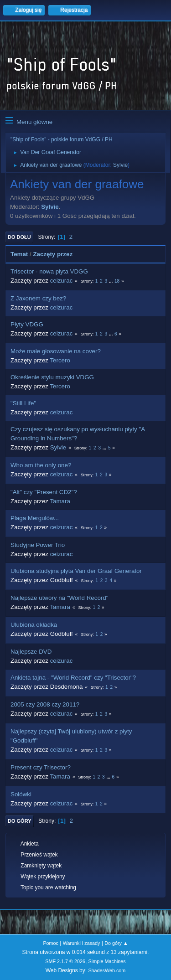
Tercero (60, 360)
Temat (19, 254)
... (111, 281)
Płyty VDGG (27, 324)
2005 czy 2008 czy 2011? (45, 704)
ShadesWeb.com (107, 970)
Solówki (21, 794)
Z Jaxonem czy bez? (38, 298)
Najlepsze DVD (31, 652)
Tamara (60, 501)
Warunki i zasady (82, 943)
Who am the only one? (41, 465)
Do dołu (19, 237)
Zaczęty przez (53, 254)
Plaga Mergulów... (35, 518)
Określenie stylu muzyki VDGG (52, 377)
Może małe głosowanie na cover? (56, 351)
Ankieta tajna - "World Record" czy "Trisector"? (73, 678)
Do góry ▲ (116, 943)
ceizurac (62, 281)
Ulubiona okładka (34, 625)
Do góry (20, 821)
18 (117, 281)
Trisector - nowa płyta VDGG (49, 271)
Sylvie (120, 165)
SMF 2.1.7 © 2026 (65, 961)
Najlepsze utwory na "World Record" (59, 598)
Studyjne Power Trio (38, 545)
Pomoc (51, 943)
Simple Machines (107, 961)
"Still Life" (23, 403)
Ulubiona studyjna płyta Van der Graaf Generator (76, 571)
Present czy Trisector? (41, 767)
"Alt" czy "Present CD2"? (44, 492)
